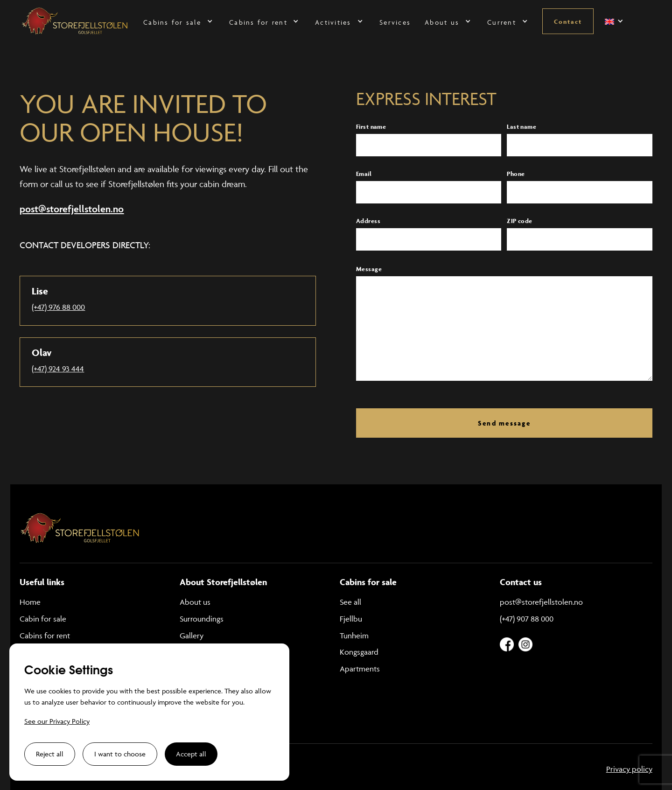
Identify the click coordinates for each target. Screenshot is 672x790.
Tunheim (354, 636)
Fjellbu (351, 619)
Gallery (192, 636)
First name (371, 127)
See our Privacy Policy (57, 721)
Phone (516, 174)
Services (395, 22)
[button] (179, 21)
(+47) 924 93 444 (58, 369)
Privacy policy (629, 769)
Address (368, 221)
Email (364, 174)
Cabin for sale (43, 619)
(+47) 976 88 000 (58, 307)
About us (195, 602)
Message (369, 269)
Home (30, 602)
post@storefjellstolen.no (541, 602)
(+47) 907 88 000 (527, 619)
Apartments (360, 669)
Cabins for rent (45, 636)
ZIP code (519, 221)
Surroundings (202, 619)
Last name (521, 127)
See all (350, 602)
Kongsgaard (359, 652)
